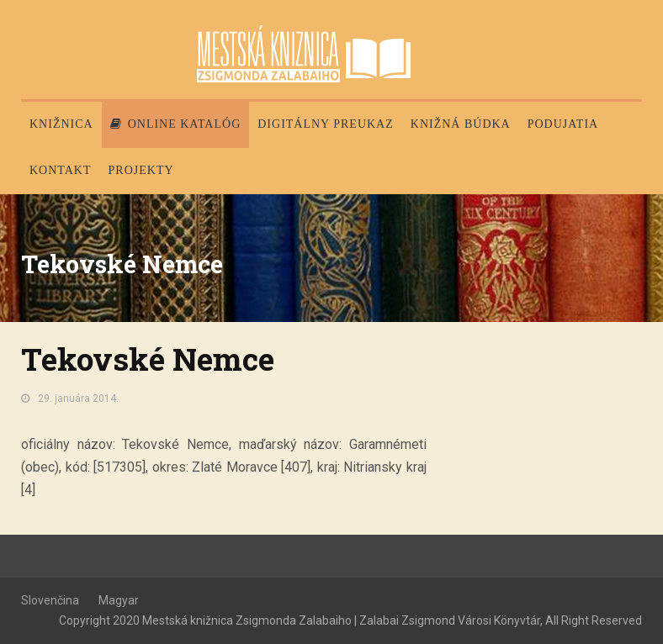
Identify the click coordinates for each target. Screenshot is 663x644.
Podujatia (563, 124)
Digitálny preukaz (326, 124)
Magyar (119, 600)
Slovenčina (50, 600)
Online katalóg (176, 124)
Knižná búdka (461, 124)
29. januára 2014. (78, 399)
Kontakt (61, 170)
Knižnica (61, 124)
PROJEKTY (141, 170)
